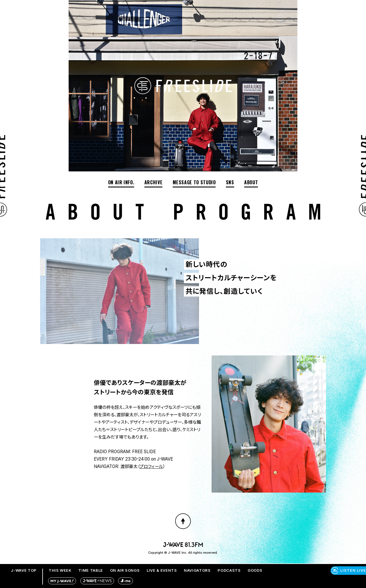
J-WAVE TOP (24, 570)
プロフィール (151, 466)
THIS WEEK (60, 570)
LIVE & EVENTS (162, 570)
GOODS (255, 570)
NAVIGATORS (197, 570)
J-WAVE (165, 459)
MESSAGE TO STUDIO (194, 182)
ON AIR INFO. (121, 182)
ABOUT (251, 182)
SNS (230, 182)
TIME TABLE (91, 570)
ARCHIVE (153, 182)
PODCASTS (229, 570)
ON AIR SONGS (125, 570)
